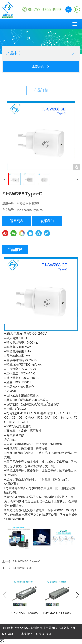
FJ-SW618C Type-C (27, 561)
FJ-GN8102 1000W (57, 613)
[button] (77, 595)
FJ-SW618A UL (23, 568)
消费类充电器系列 (28, 204)
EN (77, 9)
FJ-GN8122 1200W (25, 613)
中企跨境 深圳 (42, 634)
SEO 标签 (8, 634)
